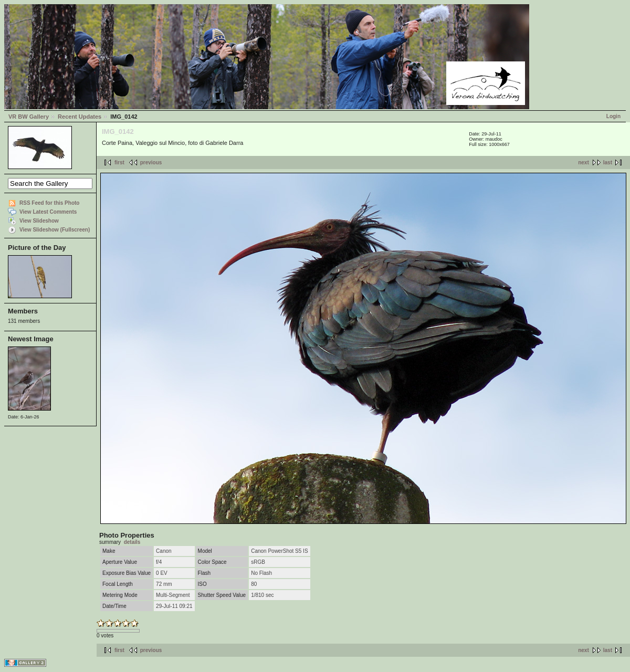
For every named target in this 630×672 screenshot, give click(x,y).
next (584, 162)
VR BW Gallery (29, 117)
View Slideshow (39, 221)
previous (151, 162)
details (132, 542)
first (119, 162)
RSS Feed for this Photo (49, 203)
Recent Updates (80, 117)
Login (613, 116)
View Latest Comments (48, 212)
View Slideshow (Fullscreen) (55, 230)
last (608, 162)
